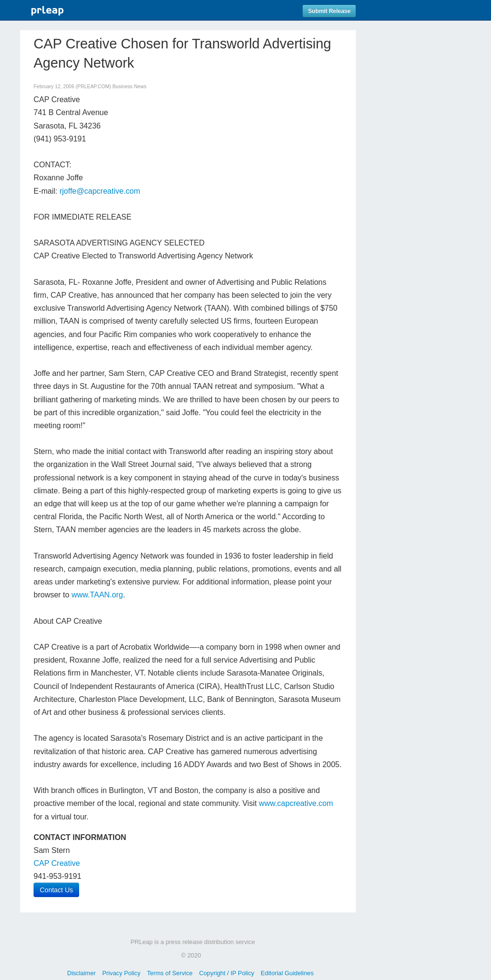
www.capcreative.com (296, 803)
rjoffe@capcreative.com (100, 191)
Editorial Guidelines (287, 973)
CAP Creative (57, 863)
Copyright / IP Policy (227, 973)
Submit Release (329, 11)
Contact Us (56, 890)
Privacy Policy (121, 973)
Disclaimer (82, 973)
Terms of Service (170, 973)
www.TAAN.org (97, 595)
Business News (129, 87)
